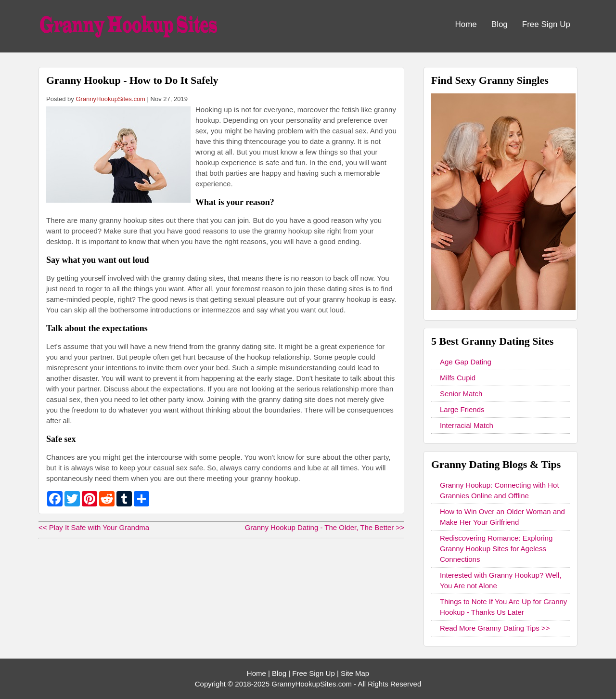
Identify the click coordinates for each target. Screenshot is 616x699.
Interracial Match (467, 425)
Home (466, 24)
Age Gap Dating (466, 362)
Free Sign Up (546, 24)
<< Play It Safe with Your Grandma (94, 527)
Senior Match (461, 394)
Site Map (355, 673)
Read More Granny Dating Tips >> (495, 628)
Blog (500, 24)
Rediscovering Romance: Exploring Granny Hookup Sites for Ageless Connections (496, 549)
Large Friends (462, 409)
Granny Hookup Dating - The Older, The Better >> (325, 527)
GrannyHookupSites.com (110, 99)
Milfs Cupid (458, 378)
